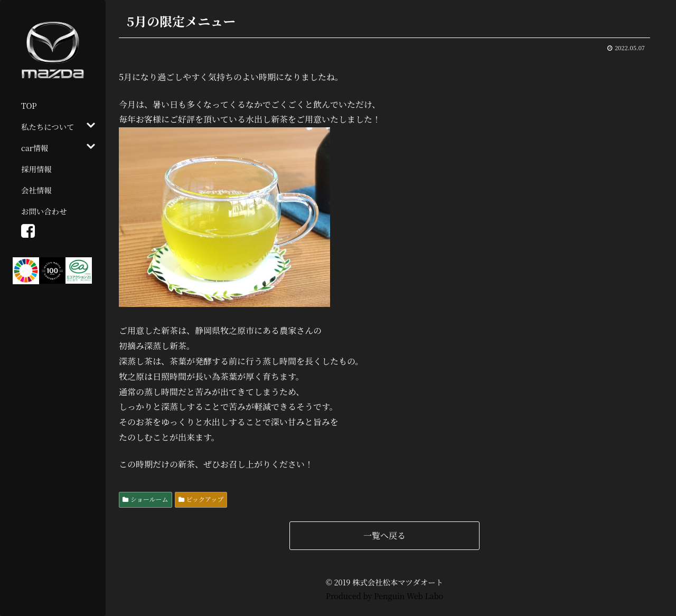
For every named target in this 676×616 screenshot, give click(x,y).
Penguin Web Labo (409, 596)
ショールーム (149, 499)
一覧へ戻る (384, 535)
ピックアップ (205, 499)
